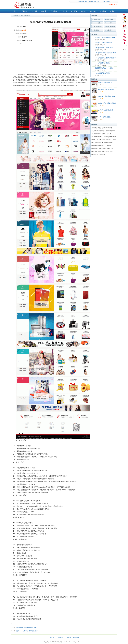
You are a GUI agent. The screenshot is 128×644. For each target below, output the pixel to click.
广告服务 (68, 638)
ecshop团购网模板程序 (105, 82)
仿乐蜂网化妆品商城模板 (106, 110)
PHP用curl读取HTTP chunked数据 (102, 143)
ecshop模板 (27, 16)
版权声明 (60, 638)
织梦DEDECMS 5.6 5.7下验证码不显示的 (104, 140)
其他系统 (44, 11)
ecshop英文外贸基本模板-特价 (104, 48)
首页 (15, 11)
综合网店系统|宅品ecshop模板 (104, 68)
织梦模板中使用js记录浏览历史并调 (103, 149)
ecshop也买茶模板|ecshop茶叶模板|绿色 (105, 38)
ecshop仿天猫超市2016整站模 (107, 103)
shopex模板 (110, 19)
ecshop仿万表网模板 (104, 117)
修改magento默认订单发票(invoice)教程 (104, 137)
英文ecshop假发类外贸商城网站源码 (27, 631)
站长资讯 (74, 11)
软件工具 (100, 2)
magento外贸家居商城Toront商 (107, 96)
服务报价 (81, 2)
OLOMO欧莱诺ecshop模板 (106, 89)
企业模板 (35, 11)
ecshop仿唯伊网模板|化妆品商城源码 (106, 53)
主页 (20, 16)
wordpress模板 (111, 27)
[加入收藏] (107, 2)
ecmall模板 (110, 23)
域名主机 (87, 2)
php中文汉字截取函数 (99, 155)
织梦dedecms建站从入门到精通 (102, 146)
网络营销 (94, 2)
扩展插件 (64, 11)
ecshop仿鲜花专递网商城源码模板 (26, 628)
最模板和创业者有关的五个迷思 (102, 134)
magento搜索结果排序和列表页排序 (103, 152)
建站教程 (93, 11)
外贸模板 (54, 11)
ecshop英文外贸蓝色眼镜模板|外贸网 (106, 58)
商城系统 (25, 11)
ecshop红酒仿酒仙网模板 (102, 73)
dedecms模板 (98, 27)
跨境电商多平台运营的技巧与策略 (102, 128)
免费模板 (103, 11)
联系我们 (113, 11)
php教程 (84, 11)
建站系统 (96, 30)
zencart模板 (97, 23)
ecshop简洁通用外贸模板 (102, 63)
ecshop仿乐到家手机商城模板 (103, 43)
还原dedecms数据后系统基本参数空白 (104, 131)
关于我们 (52, 638)
